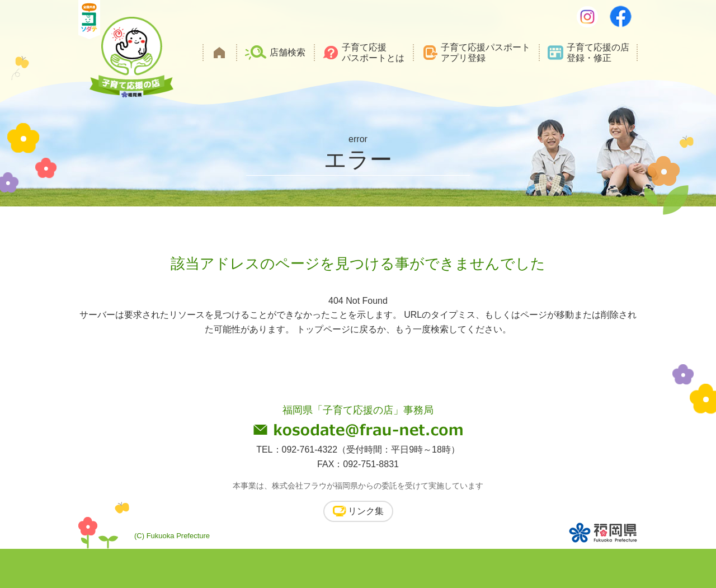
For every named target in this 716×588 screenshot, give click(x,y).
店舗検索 (288, 52)
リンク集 (366, 511)
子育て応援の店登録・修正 (598, 53)
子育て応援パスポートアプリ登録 (486, 53)
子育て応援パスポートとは (373, 53)
